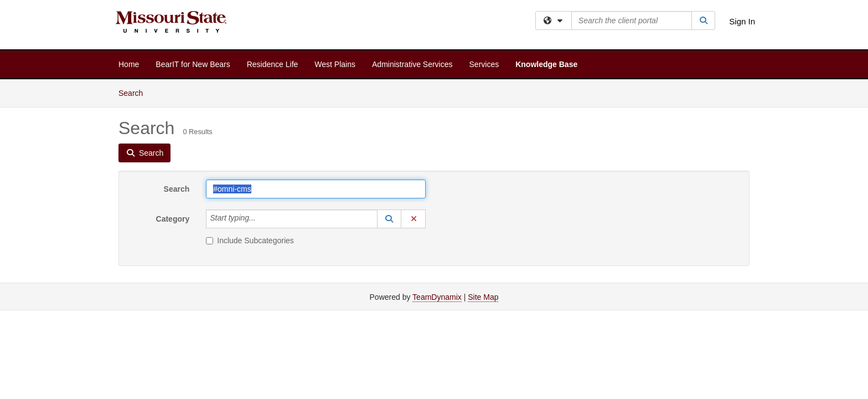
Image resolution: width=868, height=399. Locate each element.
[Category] (262, 219)
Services (484, 64)
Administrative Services (412, 64)
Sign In (742, 21)
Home (129, 64)
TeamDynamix (437, 297)
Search (135, 92)
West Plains (335, 64)
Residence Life (273, 64)
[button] (389, 219)
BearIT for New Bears (193, 64)
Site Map (483, 297)
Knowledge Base (546, 64)
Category (173, 219)
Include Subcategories (250, 241)
